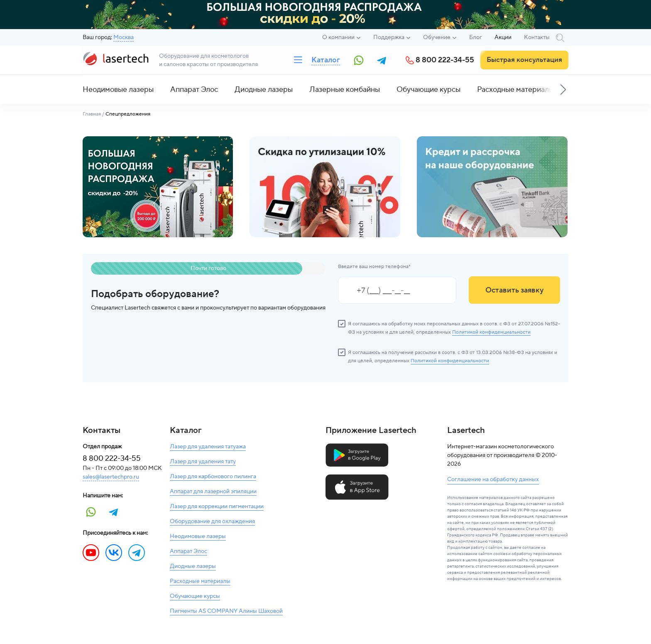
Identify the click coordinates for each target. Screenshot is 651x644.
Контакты (537, 37)
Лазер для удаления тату (203, 462)
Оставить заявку (514, 290)
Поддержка (389, 37)
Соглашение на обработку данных (493, 479)
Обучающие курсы (428, 90)
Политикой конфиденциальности (491, 332)
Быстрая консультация (524, 60)
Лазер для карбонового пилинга (213, 477)
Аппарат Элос (194, 90)
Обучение (437, 37)
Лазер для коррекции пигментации (217, 506)
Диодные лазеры (264, 90)
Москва (124, 37)
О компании (338, 37)
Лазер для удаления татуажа (208, 447)
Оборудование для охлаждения (212, 521)
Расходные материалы (515, 90)
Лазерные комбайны (345, 90)
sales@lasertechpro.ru (111, 477)
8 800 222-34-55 (445, 60)
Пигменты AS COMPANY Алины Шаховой (226, 611)
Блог (476, 37)
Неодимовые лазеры (118, 90)
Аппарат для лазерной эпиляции (213, 492)
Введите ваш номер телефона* (374, 267)
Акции (503, 37)
